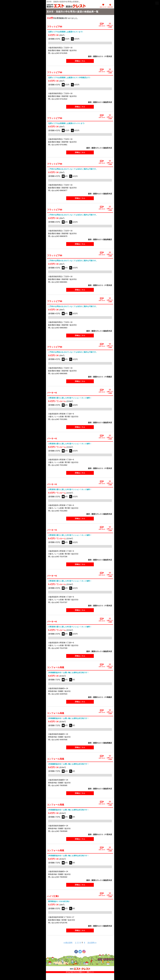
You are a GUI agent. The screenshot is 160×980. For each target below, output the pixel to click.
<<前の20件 (68, 943)
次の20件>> (92, 943)
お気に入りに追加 (110, 25)
